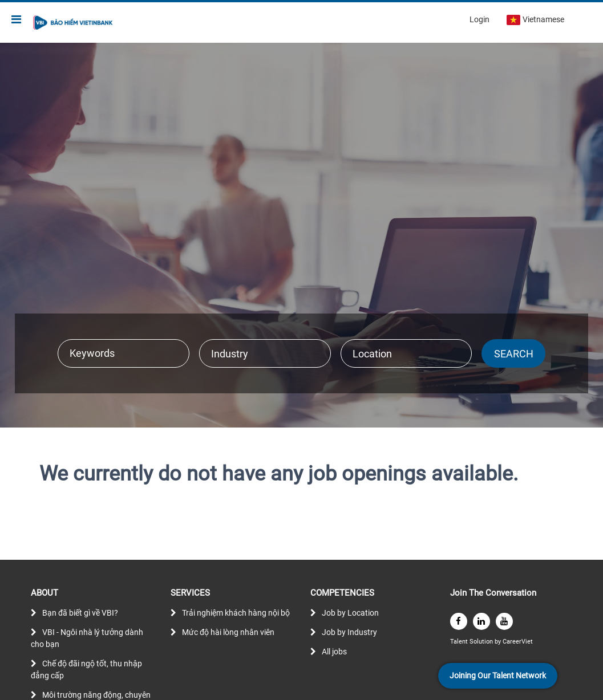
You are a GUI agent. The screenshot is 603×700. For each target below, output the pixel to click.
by (499, 642)
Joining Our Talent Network (498, 675)
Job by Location (350, 613)
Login (479, 19)
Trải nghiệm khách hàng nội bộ (236, 613)
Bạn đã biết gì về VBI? (80, 613)
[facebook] (459, 621)
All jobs (334, 652)
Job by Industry (349, 632)
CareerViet (518, 642)
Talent (460, 642)
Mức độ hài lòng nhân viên (228, 632)
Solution (482, 642)
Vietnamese (535, 20)
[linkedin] (481, 621)
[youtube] (504, 621)
